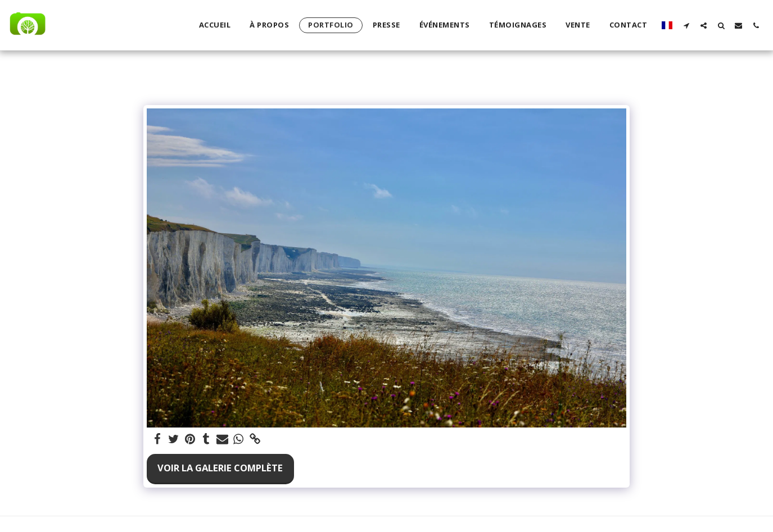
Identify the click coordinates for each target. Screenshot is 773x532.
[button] (686, 25)
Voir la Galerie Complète (220, 468)
